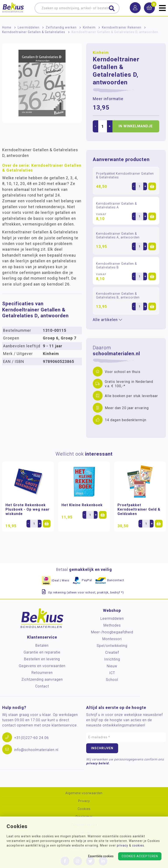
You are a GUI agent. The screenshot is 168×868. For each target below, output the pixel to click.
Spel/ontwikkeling (112, 646)
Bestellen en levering (42, 659)
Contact (42, 686)
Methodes (112, 625)
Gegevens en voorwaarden (42, 666)
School (112, 680)
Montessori (112, 639)
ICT (112, 673)
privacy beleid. (98, 763)
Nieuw (112, 666)
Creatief (112, 652)
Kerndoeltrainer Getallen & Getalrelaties (34, 32)
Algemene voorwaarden (84, 793)
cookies (138, 845)
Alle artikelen (108, 320)
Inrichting (112, 659)
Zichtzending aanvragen (42, 679)
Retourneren (42, 673)
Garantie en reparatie (42, 652)
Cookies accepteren (140, 856)
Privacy (84, 801)
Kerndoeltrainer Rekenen (122, 27)
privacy (122, 845)
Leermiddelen (29, 27)
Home (7, 27)
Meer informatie (108, 99)
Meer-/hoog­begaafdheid (112, 632)
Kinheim (89, 27)
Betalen (42, 645)
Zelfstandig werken (61, 27)
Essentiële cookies (101, 856)
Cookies (84, 809)
